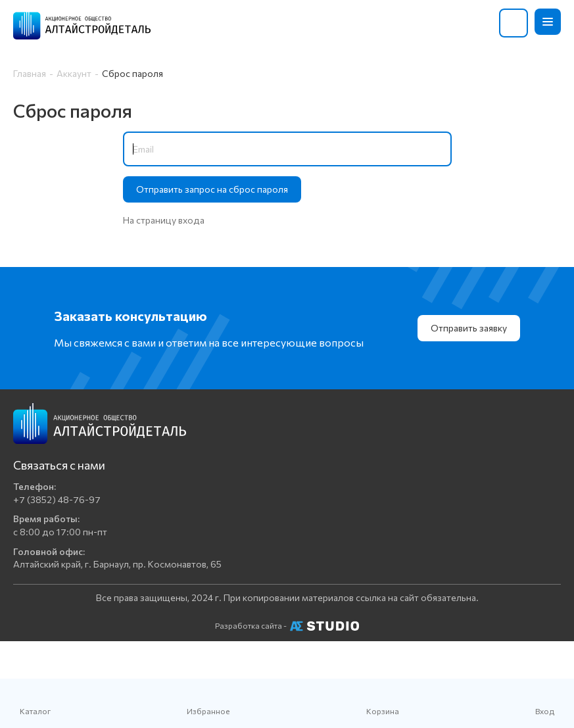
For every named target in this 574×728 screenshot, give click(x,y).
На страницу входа (164, 220)
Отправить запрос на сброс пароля (212, 189)
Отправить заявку (469, 328)
